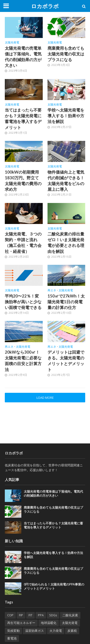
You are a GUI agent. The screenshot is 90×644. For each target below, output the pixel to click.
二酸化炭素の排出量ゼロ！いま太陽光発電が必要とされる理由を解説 (66, 243)
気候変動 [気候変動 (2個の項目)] (13, 631)
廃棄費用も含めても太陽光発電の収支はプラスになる (66, 54)
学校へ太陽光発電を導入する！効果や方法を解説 (66, 116)
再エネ (52, 290)
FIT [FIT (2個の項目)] (30, 615)
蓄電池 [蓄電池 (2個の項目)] (12, 638)
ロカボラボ (45, 6)
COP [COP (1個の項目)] (10, 615)
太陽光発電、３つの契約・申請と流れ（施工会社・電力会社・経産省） (23, 243)
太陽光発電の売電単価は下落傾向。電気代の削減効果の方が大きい (23, 57)
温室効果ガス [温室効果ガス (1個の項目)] (35, 631)
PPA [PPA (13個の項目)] (41, 615)
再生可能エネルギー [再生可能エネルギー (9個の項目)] (21, 623)
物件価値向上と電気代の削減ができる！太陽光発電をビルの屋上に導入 (66, 181)
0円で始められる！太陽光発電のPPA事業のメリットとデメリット (54, 586)
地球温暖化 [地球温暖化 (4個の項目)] (49, 623)
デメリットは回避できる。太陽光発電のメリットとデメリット (66, 361)
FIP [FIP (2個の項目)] (21, 615)
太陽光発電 (12, 43)
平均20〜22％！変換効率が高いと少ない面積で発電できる (23, 302)
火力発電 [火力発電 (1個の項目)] (56, 631)
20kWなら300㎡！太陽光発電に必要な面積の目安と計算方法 (23, 361)
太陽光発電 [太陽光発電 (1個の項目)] (70, 623)
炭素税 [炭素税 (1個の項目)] (72, 631)
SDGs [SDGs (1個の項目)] (53, 615)
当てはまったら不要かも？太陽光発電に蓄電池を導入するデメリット (23, 119)
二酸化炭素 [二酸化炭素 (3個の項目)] (70, 615)
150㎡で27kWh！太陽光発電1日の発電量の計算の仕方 (66, 302)
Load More (45, 398)
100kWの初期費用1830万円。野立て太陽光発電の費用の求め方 (23, 181)
